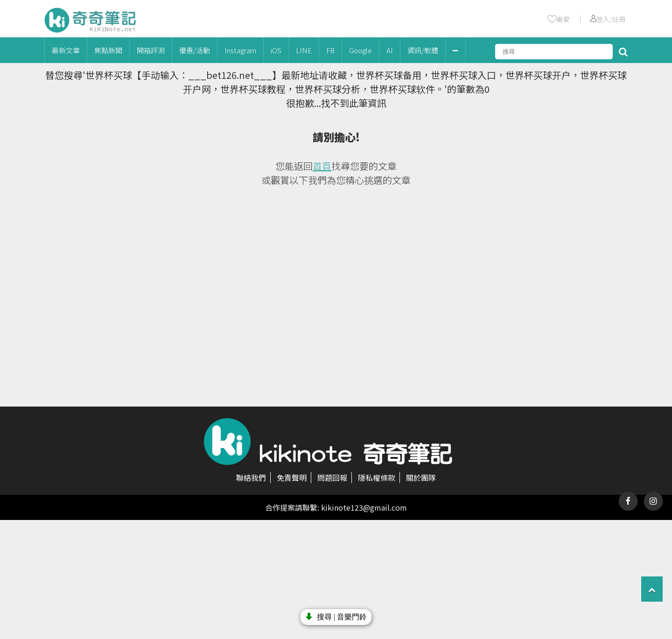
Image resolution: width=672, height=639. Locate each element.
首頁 (322, 166)
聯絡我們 (251, 477)
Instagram (240, 50)
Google (360, 50)
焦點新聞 (108, 50)
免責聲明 (292, 477)
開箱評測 (151, 50)
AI (390, 50)
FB (330, 50)
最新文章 (66, 50)
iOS (276, 50)
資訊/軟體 (423, 50)
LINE (304, 50)
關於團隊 (421, 477)
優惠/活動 (195, 50)
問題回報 (332, 477)
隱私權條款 (377, 477)
